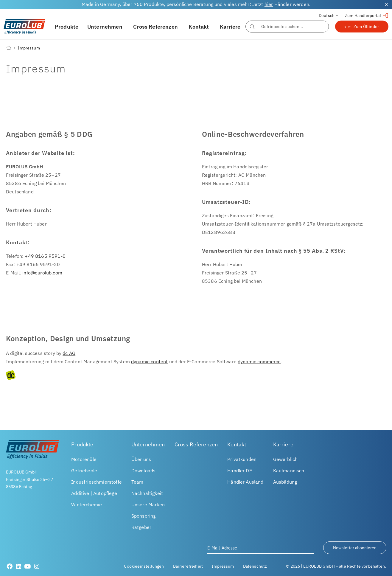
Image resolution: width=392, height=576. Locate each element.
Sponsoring (144, 516)
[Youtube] (28, 566)
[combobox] (287, 27)
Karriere (230, 27)
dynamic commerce (259, 361)
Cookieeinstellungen (144, 566)
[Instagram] (37, 566)
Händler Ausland (245, 482)
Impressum (223, 566)
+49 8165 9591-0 (45, 256)
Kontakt (199, 27)
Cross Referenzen (155, 27)
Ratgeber (141, 527)
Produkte (67, 27)
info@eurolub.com (42, 273)
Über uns (141, 459)
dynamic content (149, 361)
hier (269, 4)
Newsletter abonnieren (355, 548)
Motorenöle (84, 459)
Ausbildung (285, 482)
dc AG (69, 353)
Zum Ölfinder (362, 27)
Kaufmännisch (289, 471)
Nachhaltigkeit (147, 493)
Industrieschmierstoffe (97, 482)
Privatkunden (242, 459)
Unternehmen (105, 27)
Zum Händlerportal (367, 15)
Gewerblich (286, 459)
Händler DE (240, 471)
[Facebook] (10, 566)
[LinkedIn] (19, 566)
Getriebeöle (84, 471)
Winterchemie (87, 504)
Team (137, 482)
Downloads (143, 471)
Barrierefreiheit (188, 566)
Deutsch (327, 15)
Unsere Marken (148, 504)
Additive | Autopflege (94, 493)
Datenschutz (255, 566)
